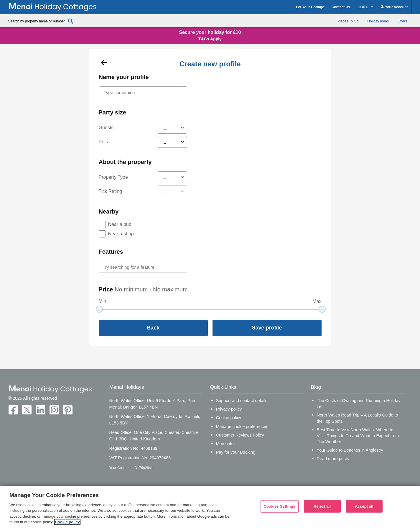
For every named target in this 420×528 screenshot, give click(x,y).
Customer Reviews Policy (240, 435)
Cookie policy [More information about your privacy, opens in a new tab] (67, 522)
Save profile (267, 328)
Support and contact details (242, 401)
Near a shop (121, 234)
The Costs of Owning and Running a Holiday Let (359, 404)
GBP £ (365, 7)
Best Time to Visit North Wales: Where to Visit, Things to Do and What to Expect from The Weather (358, 436)
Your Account (394, 7)
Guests (106, 128)
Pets (103, 142)
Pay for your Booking (236, 452)
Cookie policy (229, 418)
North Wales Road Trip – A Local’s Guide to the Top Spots (358, 418)
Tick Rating (110, 191)
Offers (402, 21)
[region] (210, 507)
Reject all (322, 506)
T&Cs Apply (210, 39)
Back (153, 328)
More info (225, 444)
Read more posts (333, 459)
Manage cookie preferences (242, 427)
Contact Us (341, 7)
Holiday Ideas (378, 21)
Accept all (364, 506)
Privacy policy (229, 409)
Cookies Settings (280, 506)
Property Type (113, 177)
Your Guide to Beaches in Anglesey (350, 450)
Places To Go (348, 21)
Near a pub (120, 224)
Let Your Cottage (310, 7)
